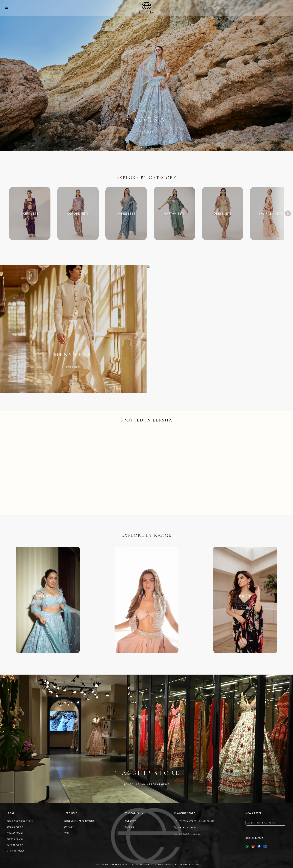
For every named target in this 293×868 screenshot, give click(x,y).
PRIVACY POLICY (15, 833)
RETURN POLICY (15, 845)
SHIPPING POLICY (16, 851)
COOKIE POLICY (15, 827)
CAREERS (130, 827)
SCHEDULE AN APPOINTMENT (79, 821)
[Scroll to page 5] (152, 148)
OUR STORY (131, 821)
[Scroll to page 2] (144, 148)
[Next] (288, 213)
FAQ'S (67, 833)
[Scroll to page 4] (149, 148)
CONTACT (69, 827)
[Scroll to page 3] (146, 148)
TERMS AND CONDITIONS (20, 821)
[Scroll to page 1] (141, 148)
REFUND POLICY (15, 839)
